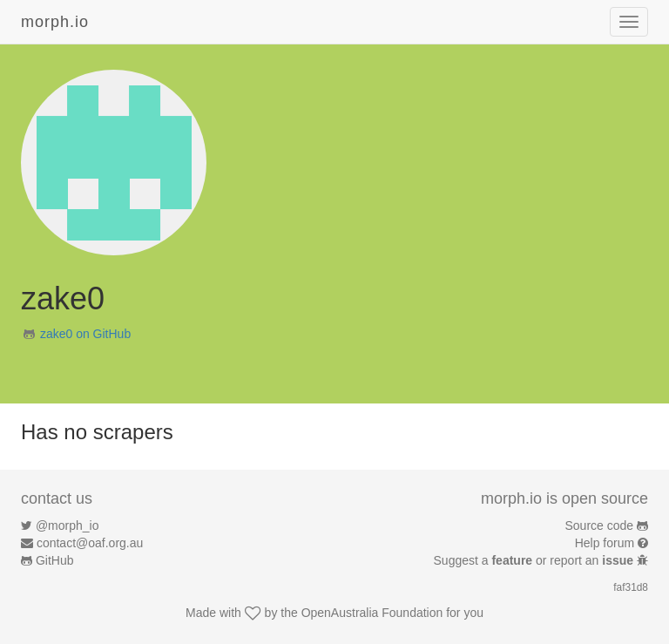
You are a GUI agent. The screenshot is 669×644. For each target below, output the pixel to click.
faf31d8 (631, 587)
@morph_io (68, 525)
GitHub (55, 560)
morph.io (55, 22)
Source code (600, 525)
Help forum (605, 543)
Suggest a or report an (535, 560)
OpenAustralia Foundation (372, 613)
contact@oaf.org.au (90, 543)
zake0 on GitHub (85, 334)
